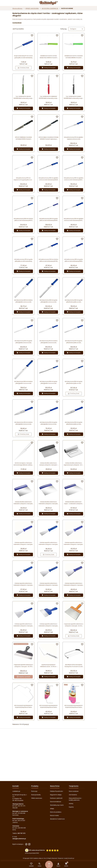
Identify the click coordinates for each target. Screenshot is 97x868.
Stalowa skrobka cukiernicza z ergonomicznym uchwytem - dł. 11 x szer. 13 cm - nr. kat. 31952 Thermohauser (74, 464)
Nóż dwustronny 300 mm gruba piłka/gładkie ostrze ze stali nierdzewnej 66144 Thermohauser (23, 342)
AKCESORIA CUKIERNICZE (50, 8)
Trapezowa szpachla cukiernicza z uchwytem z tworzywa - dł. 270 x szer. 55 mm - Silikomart (23, 666)
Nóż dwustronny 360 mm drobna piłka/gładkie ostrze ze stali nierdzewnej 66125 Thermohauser (23, 383)
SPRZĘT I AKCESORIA (32, 8)
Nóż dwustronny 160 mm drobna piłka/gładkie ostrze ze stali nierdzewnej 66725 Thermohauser (23, 423)
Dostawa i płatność (56, 798)
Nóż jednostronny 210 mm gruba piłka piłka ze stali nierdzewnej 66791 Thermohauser (23, 260)
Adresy (71, 804)
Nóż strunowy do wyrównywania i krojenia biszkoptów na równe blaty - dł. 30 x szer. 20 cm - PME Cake (74, 707)
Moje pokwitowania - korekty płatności (76, 799)
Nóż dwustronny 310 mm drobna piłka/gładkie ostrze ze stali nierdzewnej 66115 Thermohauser (48, 342)
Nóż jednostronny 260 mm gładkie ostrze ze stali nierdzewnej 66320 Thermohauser (48, 179)
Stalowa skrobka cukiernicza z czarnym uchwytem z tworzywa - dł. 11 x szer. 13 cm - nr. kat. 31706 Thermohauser (48, 464)
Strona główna (17, 8)
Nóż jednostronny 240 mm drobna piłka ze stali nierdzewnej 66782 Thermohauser (48, 260)
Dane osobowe (74, 791)
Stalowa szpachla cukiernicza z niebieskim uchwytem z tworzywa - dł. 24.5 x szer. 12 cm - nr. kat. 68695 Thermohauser (23, 625)
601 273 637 (22, 820)
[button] (58, 865)
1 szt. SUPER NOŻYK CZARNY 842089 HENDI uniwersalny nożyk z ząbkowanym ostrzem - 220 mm (74, 97)
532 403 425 (22, 828)
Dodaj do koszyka (48, 68)
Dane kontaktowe (56, 802)
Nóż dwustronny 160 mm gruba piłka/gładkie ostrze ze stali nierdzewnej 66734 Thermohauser (48, 423)
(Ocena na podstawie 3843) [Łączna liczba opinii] (32, 853)
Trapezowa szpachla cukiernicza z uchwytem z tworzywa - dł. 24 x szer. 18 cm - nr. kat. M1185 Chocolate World (74, 625)
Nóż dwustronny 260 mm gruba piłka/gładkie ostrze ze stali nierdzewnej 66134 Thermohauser (48, 301)
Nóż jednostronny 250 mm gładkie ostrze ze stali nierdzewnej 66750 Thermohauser (74, 220)
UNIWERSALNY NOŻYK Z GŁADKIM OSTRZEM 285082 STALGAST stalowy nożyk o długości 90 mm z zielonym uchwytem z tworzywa (74, 57)
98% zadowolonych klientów (37, 850)
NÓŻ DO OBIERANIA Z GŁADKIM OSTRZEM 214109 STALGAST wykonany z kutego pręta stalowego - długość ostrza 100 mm (23, 138)
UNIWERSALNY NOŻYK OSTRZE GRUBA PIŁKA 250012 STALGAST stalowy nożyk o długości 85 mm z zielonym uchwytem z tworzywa (48, 57)
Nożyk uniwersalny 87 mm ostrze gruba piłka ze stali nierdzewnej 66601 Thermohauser (23, 57)
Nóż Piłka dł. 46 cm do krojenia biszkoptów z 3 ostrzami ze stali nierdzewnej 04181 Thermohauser (74, 666)
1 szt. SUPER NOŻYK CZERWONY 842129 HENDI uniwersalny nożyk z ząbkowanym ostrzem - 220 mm (48, 97)
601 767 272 (22, 806)
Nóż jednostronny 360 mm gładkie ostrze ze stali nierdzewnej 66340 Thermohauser (74, 179)
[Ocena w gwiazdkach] (52, 850)
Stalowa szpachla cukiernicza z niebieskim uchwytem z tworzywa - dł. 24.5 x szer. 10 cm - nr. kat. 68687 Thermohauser (74, 584)
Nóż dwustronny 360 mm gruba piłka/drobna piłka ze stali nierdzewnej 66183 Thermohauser (74, 383)
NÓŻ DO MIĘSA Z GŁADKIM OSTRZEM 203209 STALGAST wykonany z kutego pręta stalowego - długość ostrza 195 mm (48, 138)
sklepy (52, 809)
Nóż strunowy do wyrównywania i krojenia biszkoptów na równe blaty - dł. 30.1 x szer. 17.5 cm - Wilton (23, 707)
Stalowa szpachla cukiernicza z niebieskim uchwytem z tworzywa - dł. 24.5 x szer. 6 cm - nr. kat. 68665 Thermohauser (48, 544)
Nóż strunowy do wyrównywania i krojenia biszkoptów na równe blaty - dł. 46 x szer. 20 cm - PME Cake (48, 707)
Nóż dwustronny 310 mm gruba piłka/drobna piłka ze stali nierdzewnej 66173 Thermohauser (74, 342)
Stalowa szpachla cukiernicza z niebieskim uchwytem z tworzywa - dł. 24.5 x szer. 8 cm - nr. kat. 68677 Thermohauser (74, 544)
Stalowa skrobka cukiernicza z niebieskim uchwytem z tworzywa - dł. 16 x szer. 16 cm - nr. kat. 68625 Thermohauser (48, 503)
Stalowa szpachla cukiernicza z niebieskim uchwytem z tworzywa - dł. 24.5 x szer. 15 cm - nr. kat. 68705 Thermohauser (48, 625)
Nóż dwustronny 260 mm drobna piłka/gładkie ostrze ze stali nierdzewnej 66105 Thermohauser (23, 301)
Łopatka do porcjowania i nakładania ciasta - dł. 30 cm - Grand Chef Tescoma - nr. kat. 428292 (48, 666)
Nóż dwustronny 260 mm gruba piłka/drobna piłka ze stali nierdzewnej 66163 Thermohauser (74, 301)
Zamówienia (73, 795)
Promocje (34, 791)
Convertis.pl (71, 858)
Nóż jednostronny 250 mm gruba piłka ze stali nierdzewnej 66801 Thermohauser (74, 260)
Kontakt (16, 786)
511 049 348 (22, 813)
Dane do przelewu (56, 812)
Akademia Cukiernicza (57, 819)
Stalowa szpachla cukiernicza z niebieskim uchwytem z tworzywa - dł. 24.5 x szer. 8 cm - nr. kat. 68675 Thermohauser (23, 584)
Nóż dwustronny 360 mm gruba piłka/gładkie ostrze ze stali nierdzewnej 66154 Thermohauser (48, 383)
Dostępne (77, 29)
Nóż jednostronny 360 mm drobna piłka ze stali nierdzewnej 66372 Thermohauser (23, 220)
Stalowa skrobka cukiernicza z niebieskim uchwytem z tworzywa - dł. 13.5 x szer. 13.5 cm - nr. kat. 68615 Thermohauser (23, 503)
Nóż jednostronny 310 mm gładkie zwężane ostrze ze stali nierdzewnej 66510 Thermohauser (74, 138)
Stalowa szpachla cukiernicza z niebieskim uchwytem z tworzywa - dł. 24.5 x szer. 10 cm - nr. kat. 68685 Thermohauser (48, 584)
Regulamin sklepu (56, 795)
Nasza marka (54, 815)
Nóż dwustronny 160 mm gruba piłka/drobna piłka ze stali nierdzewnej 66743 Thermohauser (74, 423)
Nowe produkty (36, 795)
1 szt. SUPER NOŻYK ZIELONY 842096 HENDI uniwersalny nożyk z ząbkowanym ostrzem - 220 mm (23, 97)
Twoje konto (74, 786)
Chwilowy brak (23, 68)
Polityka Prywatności (56, 791)
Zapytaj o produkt (23, 677)
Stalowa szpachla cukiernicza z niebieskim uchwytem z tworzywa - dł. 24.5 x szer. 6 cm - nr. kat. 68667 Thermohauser (23, 544)
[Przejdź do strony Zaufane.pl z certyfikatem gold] (27, 850)
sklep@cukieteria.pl (19, 839)
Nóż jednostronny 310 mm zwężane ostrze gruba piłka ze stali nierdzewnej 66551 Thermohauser (23, 179)
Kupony (71, 807)
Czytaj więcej (17, 23)
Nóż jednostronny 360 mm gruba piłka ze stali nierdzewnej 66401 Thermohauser (48, 220)
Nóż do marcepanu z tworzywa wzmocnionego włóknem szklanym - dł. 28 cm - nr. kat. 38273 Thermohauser (23, 464)
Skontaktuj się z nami (57, 805)
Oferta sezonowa (37, 798)
